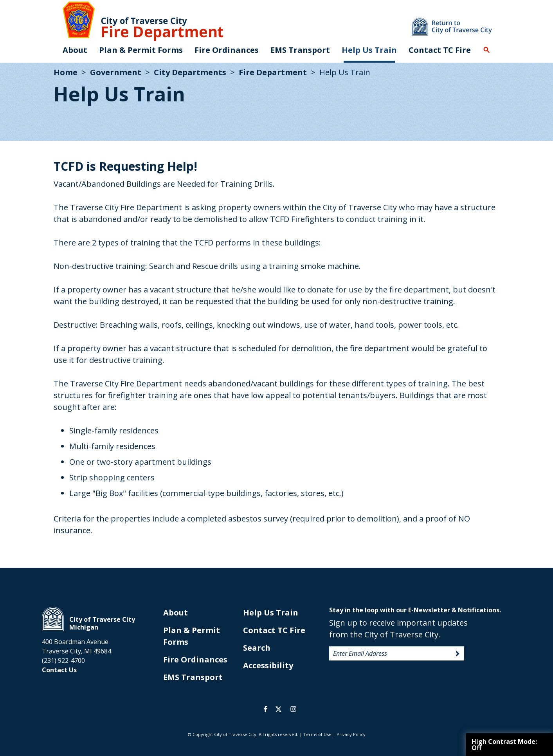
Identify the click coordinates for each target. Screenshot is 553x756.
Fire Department (273, 72)
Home (66, 72)
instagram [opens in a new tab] (294, 709)
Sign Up (458, 654)
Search (486, 50)
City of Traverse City (53, 619)
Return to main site (452, 27)
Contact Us (59, 670)
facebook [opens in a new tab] (266, 709)
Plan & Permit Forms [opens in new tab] (141, 50)
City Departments (190, 72)
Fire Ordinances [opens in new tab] (227, 50)
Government (116, 72)
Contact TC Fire (440, 50)
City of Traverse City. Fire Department (142, 21)
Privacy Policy (351, 734)
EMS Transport (300, 50)
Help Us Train (369, 50)
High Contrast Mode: (504, 745)
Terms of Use (317, 734)
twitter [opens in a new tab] (278, 709)
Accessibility (268, 665)
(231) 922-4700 (63, 660)
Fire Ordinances (195, 659)
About (75, 50)
